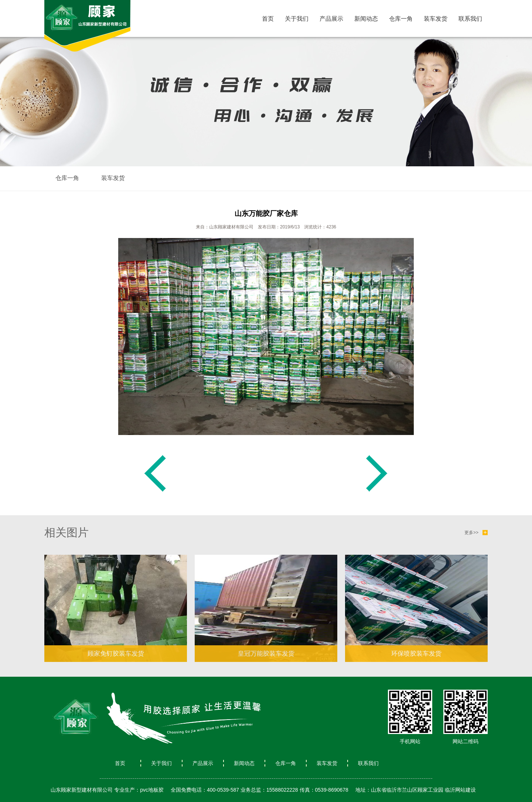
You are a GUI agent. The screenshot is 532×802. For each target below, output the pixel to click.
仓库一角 (401, 19)
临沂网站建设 (460, 790)
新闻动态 (366, 19)
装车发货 (436, 19)
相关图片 (66, 532)
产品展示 (331, 19)
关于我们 (297, 19)
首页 (268, 19)
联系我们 (470, 19)
